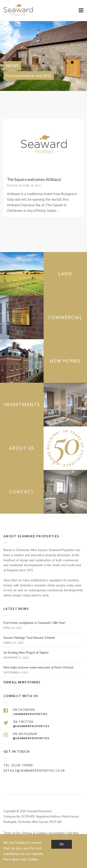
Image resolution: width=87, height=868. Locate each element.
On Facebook (43, 712)
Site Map (73, 833)
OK (62, 844)
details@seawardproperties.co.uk (34, 771)
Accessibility (57, 833)
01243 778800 (22, 765)
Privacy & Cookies (35, 833)
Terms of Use (12, 833)
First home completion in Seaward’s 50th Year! (43, 625)
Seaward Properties (19, 10)
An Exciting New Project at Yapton (43, 655)
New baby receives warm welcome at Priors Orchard (43, 670)
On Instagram (43, 736)
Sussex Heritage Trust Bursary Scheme (43, 640)
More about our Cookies (21, 859)
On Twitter (43, 724)
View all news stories (22, 682)
